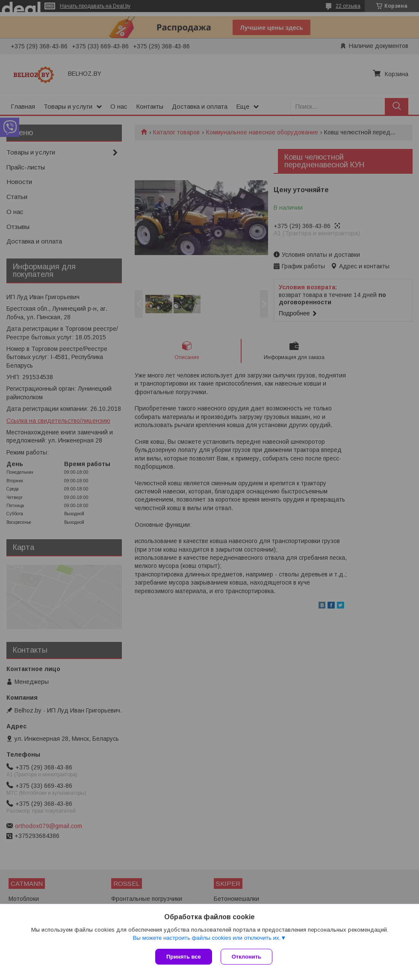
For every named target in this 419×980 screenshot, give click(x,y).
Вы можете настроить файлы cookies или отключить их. (207, 938)
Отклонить (246, 957)
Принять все (184, 957)
